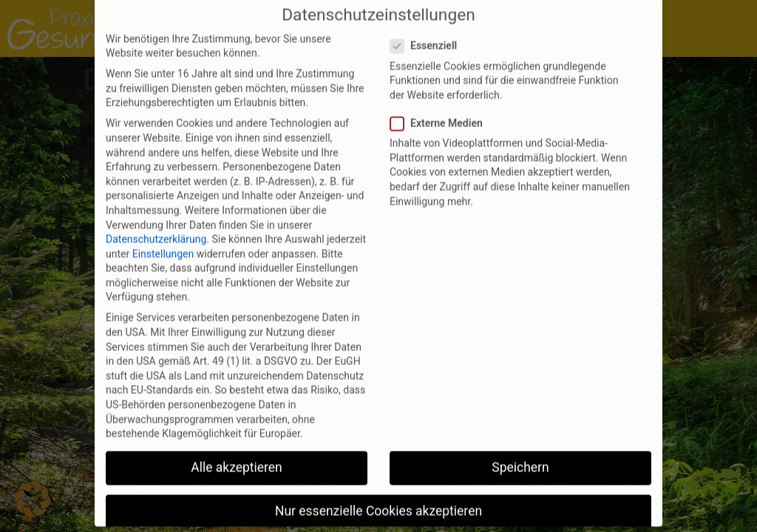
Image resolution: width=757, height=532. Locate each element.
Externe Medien (441, 105)
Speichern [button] (520, 449)
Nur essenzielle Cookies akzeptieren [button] (378, 493)
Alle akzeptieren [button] (237, 449)
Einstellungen (163, 235)
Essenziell (428, 28)
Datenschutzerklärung (156, 220)
